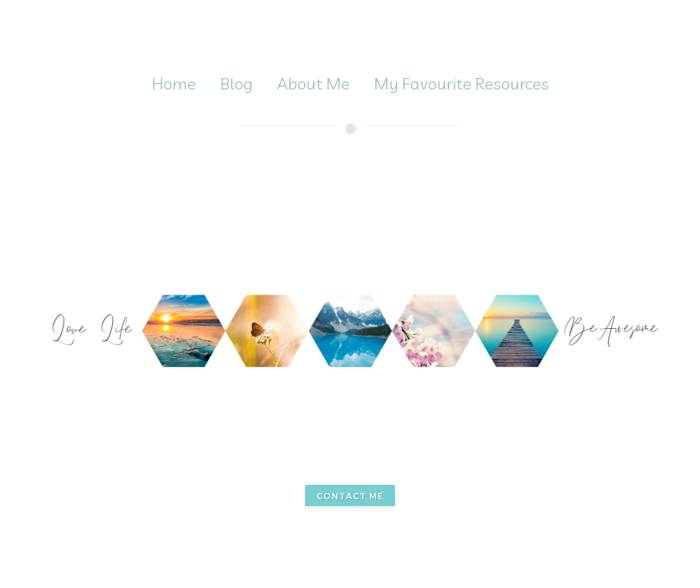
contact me (350, 496)
